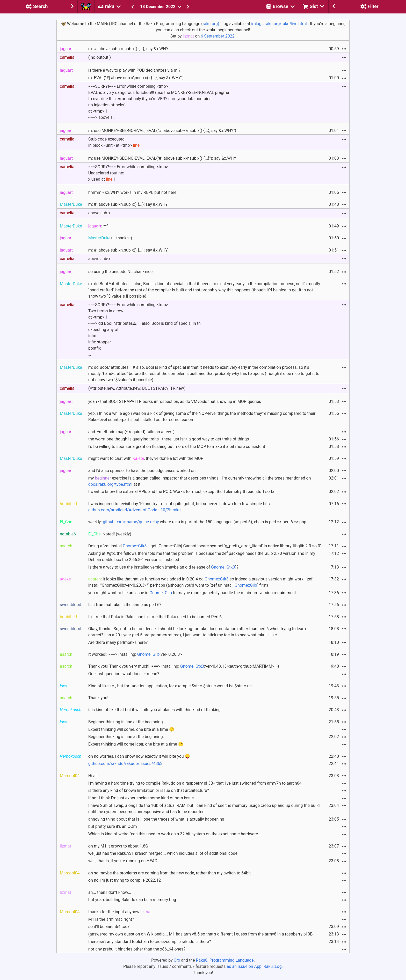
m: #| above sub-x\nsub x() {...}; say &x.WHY (128, 49)
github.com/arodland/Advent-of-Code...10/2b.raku (135, 510)
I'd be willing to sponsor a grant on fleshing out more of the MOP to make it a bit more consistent (177, 447)
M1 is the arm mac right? (111, 919)
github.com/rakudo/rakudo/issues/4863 (125, 764)
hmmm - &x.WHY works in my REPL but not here (132, 192)
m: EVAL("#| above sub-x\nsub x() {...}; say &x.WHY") (136, 78)
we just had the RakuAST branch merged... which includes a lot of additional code (163, 853)
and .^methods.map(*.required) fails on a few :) (131, 432)
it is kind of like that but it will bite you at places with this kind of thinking (154, 710)
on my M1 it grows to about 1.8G (118, 846)
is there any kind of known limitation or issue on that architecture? (149, 790)
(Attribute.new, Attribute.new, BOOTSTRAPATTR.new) (137, 388)
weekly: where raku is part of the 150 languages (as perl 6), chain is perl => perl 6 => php (197, 522)
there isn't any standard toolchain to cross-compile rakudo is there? (150, 942)
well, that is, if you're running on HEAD (123, 861)
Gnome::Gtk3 (135, 546)
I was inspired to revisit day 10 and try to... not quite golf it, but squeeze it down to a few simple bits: (180, 507)
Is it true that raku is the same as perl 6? (125, 605)
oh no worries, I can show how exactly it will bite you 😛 (139, 756)
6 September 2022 (218, 36)
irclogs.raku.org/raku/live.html (279, 24)
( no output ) (100, 57)
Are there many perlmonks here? (118, 642)
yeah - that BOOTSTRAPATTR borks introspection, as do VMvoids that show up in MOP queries (175, 401)
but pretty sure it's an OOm (113, 826)
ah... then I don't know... (110, 892)
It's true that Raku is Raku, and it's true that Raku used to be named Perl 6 (155, 617)
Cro (177, 960)
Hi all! (93, 776)
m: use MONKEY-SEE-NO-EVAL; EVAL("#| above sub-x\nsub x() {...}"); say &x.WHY (162, 158)
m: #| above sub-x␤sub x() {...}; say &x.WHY (128, 204)
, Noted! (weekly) (110, 534)
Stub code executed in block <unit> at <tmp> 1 (116, 142)
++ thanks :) (110, 238)
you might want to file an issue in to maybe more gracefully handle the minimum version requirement (192, 593)
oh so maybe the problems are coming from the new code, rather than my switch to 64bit (170, 873)
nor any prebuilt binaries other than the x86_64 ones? (137, 949)
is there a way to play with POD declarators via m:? (134, 70)
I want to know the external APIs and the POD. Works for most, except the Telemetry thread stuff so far (182, 492)
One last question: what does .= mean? (124, 674)
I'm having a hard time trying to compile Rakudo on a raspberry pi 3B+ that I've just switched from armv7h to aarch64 (195, 783)
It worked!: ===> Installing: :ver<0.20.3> (135, 654)
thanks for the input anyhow (120, 912)
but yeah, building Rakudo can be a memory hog (132, 900)
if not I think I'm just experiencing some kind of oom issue (141, 798)
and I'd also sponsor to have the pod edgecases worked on (142, 471)
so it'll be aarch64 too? (109, 927)
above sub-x (99, 213)
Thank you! (98, 698)
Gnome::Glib (246, 585)
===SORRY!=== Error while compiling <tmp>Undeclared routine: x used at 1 (128, 173)
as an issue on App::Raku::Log (254, 966)
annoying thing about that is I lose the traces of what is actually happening (156, 819)
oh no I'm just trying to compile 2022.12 (125, 880)
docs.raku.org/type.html (110, 484)
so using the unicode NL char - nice (120, 272)
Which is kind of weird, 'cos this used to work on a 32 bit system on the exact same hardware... (175, 834)
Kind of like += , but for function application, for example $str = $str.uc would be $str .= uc (170, 686)
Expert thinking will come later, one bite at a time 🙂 (136, 744)
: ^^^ (98, 226)
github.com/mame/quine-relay (131, 522)
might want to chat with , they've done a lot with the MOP (146, 458)
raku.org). (212, 24)
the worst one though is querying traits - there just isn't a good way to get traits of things (169, 439)
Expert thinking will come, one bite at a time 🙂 (131, 729)
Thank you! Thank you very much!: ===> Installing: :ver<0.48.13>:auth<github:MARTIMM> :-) (184, 666)
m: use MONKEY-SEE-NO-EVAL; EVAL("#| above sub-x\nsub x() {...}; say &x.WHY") (162, 131)
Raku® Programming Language (225, 960)
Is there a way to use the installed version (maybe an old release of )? (163, 567)
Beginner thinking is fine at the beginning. (126, 722)
